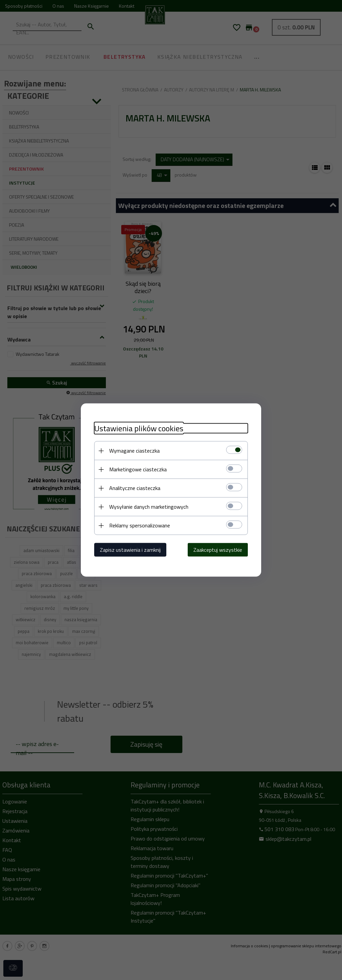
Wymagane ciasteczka (134, 451)
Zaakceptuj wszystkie (218, 550)
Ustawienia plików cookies (139, 428)
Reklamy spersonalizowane (140, 525)
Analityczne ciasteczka (135, 488)
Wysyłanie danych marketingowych (149, 507)
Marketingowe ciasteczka (138, 469)
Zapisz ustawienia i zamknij (130, 550)
